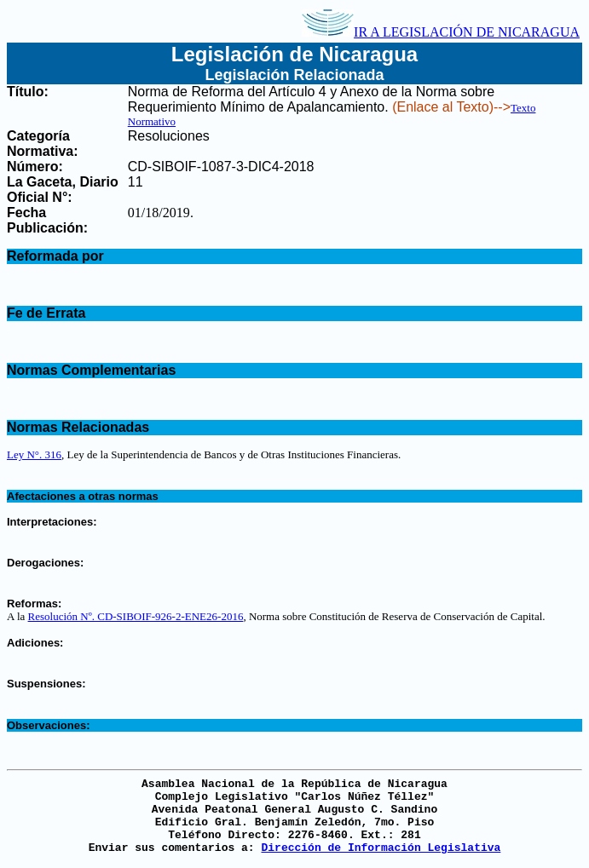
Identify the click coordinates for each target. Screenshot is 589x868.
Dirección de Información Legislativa (381, 848)
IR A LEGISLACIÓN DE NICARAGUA (441, 32)
